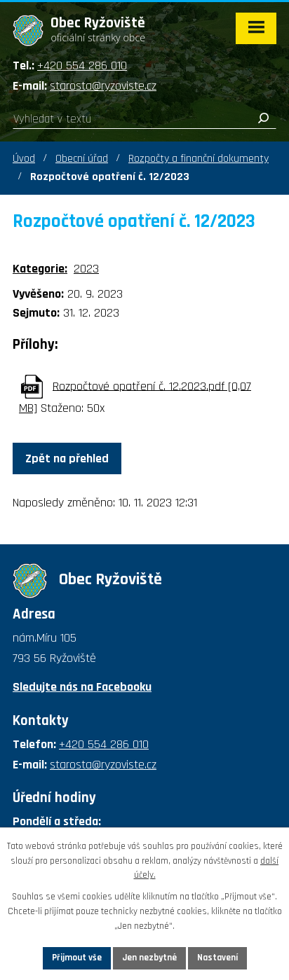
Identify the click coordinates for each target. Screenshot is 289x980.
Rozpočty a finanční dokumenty (199, 159)
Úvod (24, 159)
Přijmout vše (77, 958)
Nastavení (217, 958)
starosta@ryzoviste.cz (103, 86)
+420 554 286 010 (82, 65)
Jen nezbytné (149, 958)
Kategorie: (40, 269)
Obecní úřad (82, 159)
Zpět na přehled (67, 458)
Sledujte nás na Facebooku (82, 687)
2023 (86, 269)
